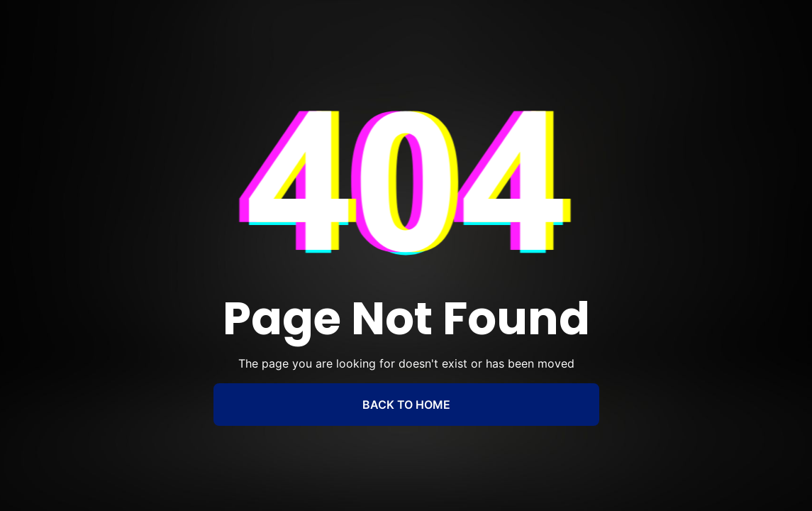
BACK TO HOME (406, 405)
